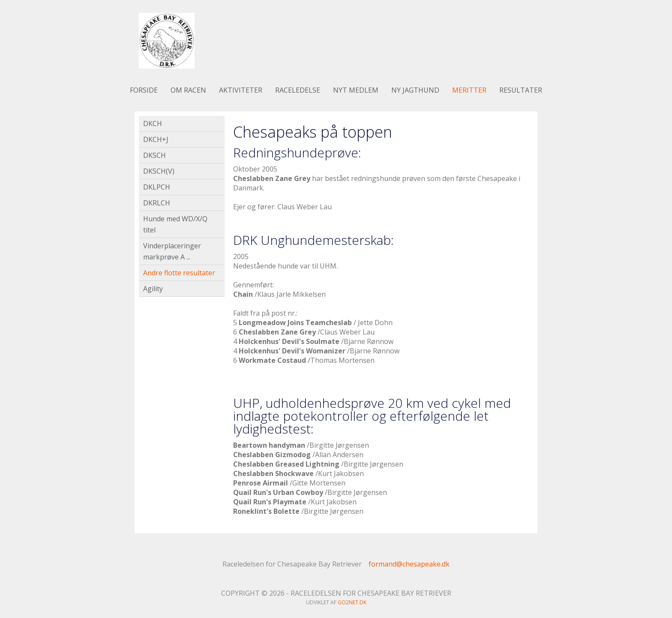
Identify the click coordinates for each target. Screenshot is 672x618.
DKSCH (154, 155)
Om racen (188, 90)
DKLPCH (157, 187)
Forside (144, 90)
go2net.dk (352, 602)
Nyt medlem (356, 90)
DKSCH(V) (159, 171)
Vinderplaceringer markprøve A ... (172, 251)
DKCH (153, 124)
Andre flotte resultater (179, 273)
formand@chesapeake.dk (409, 564)
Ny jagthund (415, 90)
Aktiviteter (241, 90)
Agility (153, 289)
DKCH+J (156, 139)
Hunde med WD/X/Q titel (175, 224)
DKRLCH (157, 203)
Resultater (521, 90)
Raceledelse (298, 90)
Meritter (469, 90)
